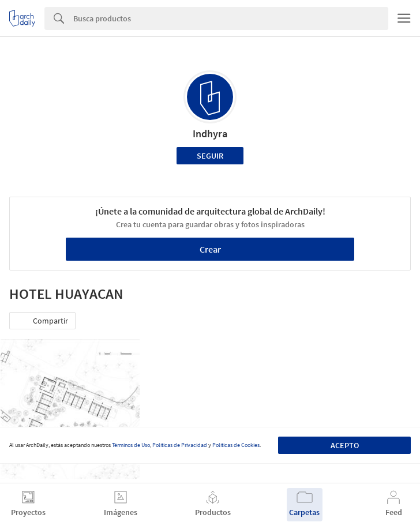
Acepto (345, 445)
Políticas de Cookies (236, 445)
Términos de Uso (131, 445)
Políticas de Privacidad (180, 445)
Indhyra (210, 134)
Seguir (210, 156)
